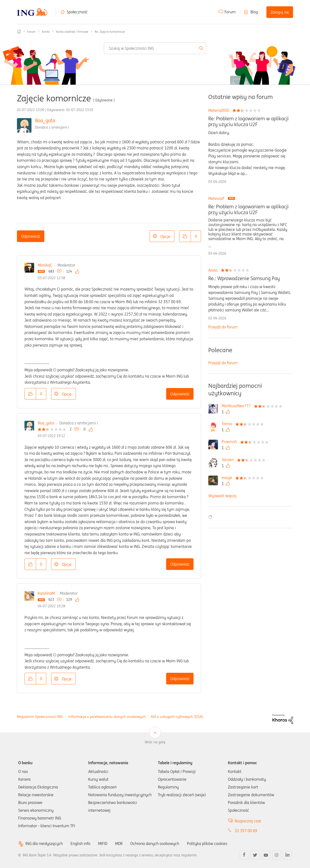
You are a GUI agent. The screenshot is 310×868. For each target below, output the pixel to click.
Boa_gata (45, 120)
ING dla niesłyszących (44, 844)
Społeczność (77, 12)
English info (80, 844)
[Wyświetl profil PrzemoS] (230, 442)
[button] (185, 236)
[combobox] (155, 48)
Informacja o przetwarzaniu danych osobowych (107, 717)
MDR (119, 844)
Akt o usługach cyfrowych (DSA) (177, 717)
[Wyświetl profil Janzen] (229, 460)
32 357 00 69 (246, 831)
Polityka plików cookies (207, 844)
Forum (230, 12)
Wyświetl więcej (222, 496)
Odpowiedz (31, 236)
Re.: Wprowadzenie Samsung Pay (244, 278)
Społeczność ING (19, 32)
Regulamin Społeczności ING (40, 717)
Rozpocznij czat (248, 821)
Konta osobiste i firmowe (72, 32)
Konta (46, 32)
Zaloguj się (280, 12)
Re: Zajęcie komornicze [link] (110, 32)
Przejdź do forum (223, 327)
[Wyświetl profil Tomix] (228, 424)
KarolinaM (46, 593)
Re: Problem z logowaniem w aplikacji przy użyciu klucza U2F (248, 122)
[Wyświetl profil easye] (228, 478)
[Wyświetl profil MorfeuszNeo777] (237, 406)
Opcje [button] (165, 236)
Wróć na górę (155, 742)
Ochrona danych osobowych (155, 844)
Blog (254, 12)
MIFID (103, 844)
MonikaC (45, 265)
